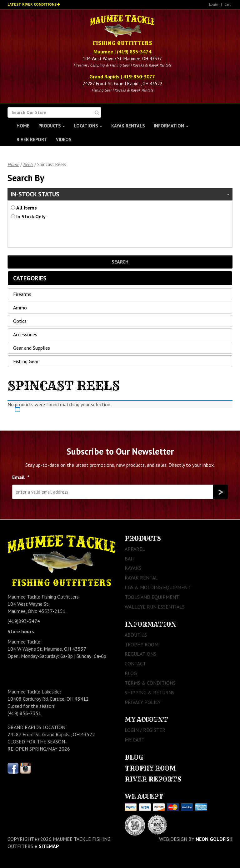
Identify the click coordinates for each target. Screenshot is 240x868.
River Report (32, 139)
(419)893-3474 (24, 621)
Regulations (140, 654)
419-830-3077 (139, 76)
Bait (130, 559)
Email (21, 477)
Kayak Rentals (128, 126)
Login (214, 4)
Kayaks (133, 568)
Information (171, 126)
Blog (131, 673)
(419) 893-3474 (134, 52)
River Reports (153, 779)
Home (23, 126)
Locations (88, 126)
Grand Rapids (104, 76)
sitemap (49, 846)
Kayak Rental (141, 578)
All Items (27, 208)
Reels (28, 164)
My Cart (135, 740)
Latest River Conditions (32, 4)
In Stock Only (31, 216)
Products (52, 126)
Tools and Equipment (152, 597)
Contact (135, 663)
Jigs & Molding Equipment (158, 587)
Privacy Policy (143, 702)
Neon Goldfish (214, 839)
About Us (136, 635)
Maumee (103, 52)
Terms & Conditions (150, 683)
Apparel (135, 549)
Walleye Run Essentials (155, 607)
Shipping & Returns (150, 693)
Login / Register (145, 730)
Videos (64, 139)
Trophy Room (142, 644)
